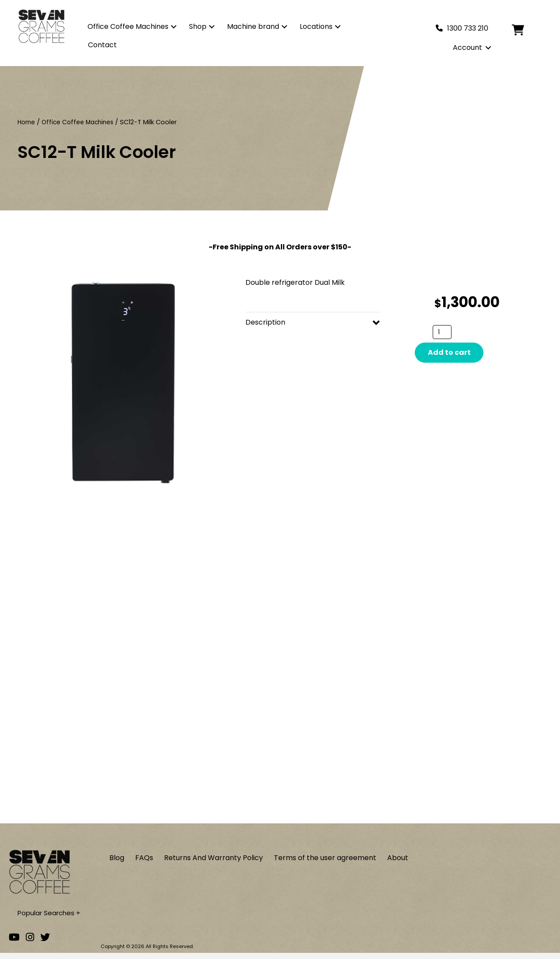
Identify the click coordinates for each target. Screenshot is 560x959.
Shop (198, 26)
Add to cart (449, 352)
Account (467, 47)
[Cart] (525, 30)
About (398, 863)
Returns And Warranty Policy (213, 863)
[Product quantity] (442, 332)
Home (27, 122)
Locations (316, 26)
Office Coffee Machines (128, 26)
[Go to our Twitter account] (45, 943)
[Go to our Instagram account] (30, 943)
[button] (174, 27)
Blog (117, 863)
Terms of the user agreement (325, 863)
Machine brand (253, 26)
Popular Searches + (51, 919)
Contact (102, 45)
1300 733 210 (468, 28)
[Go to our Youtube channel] (14, 943)
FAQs (144, 863)
